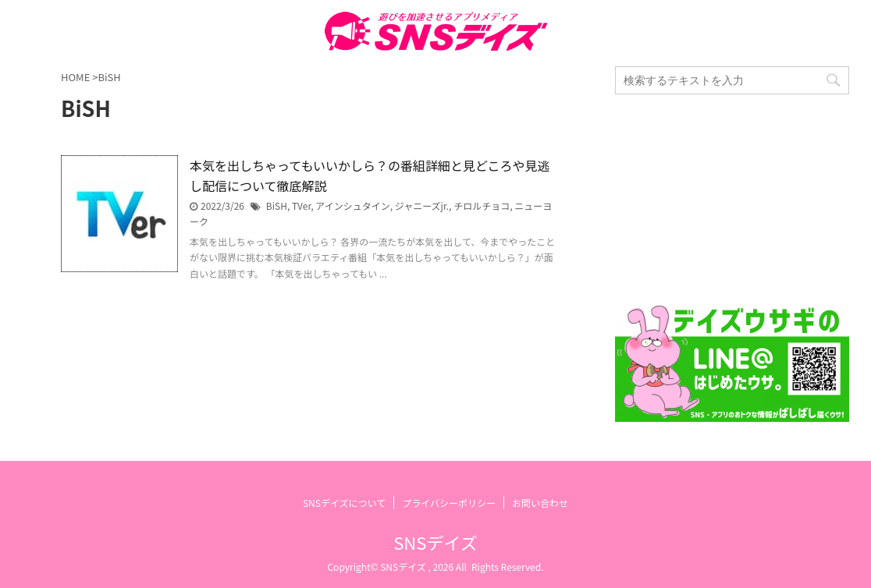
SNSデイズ (435, 542)
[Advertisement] (732, 200)
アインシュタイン (352, 205)
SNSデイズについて (344, 503)
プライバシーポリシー (449, 503)
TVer (301, 205)
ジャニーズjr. (422, 205)
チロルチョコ (482, 205)
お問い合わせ (540, 503)
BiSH (277, 205)
